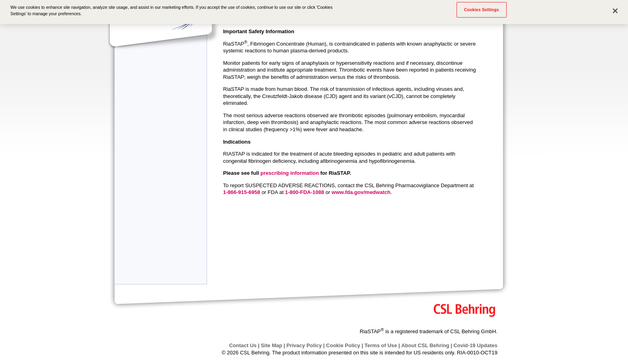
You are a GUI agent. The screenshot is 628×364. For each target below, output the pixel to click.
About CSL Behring (425, 345)
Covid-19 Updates (475, 345)
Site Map (271, 345)
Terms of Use (381, 345)
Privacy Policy (304, 345)
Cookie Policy (343, 345)
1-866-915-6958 (242, 192)
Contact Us (243, 345)
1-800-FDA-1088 (305, 192)
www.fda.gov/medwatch (361, 192)
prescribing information (290, 173)
